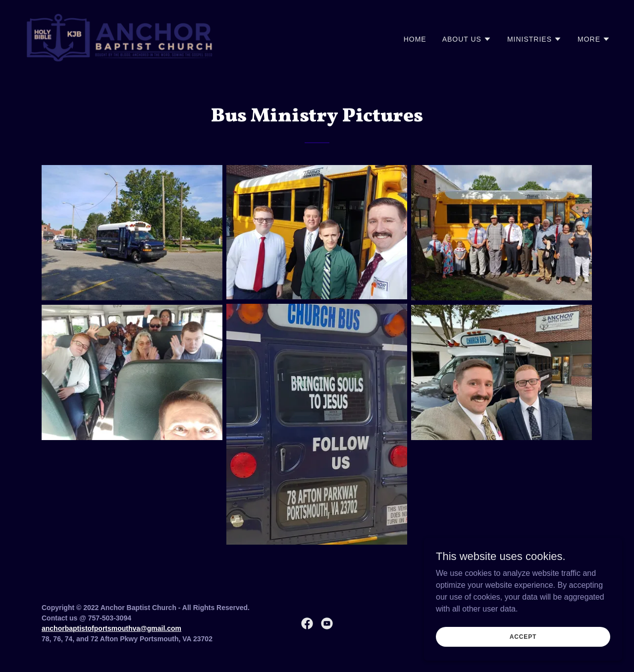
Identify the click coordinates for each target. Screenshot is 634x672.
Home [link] (415, 39)
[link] (120, 37)
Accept (523, 636)
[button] (467, 39)
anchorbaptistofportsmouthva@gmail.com (111, 628)
